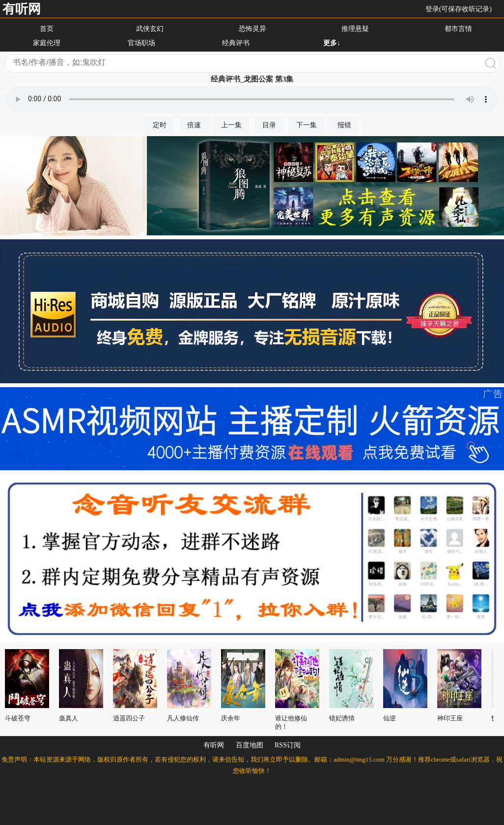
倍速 (194, 125)
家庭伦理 (47, 43)
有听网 (22, 9)
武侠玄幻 (150, 29)
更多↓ (332, 43)
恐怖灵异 (252, 29)
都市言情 (458, 29)
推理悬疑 (355, 29)
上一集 (231, 125)
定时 (160, 125)
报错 (344, 125)
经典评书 (236, 43)
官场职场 (141, 43)
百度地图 (250, 745)
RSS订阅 (288, 745)
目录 (269, 125)
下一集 (307, 125)
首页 (47, 29)
